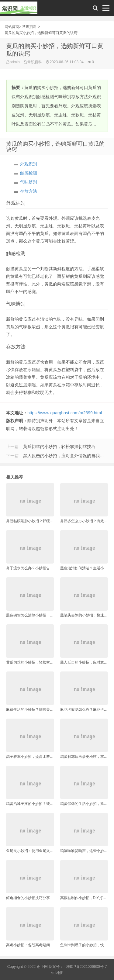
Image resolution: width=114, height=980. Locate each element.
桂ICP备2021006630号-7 (86, 967)
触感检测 (29, 173)
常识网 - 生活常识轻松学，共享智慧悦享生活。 (19, 9)
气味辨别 (29, 182)
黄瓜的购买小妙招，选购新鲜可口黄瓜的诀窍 (41, 33)
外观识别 (29, 164)
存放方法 (29, 191)
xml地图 (57, 973)
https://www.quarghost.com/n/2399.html (65, 413)
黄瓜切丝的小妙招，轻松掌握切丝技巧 (59, 447)
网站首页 (12, 27)
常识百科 (29, 27)
